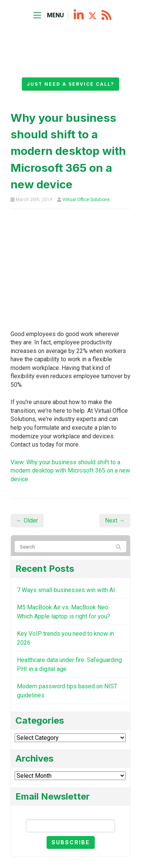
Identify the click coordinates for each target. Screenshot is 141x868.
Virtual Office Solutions (86, 200)
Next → (115, 520)
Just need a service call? (70, 84)
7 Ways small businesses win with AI (66, 590)
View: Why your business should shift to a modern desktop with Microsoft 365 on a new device (70, 471)
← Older (27, 520)
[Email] (70, 826)
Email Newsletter (71, 813)
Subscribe (71, 842)
